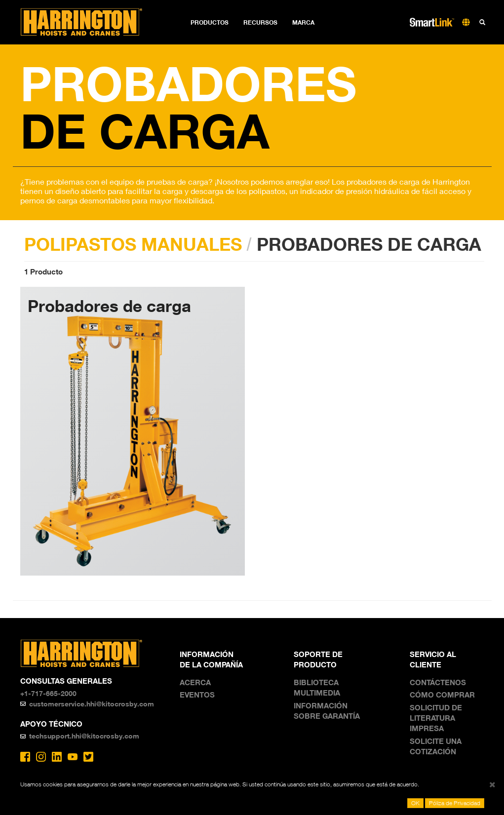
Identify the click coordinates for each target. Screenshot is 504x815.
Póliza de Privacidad (455, 803)
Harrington (88, 22)
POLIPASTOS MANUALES (133, 244)
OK (415, 803)
